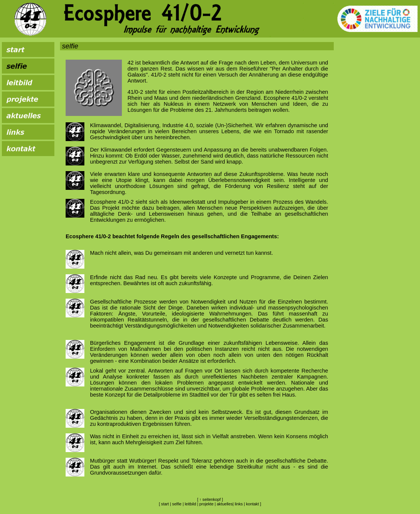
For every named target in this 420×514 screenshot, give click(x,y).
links (239, 504)
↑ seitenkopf (210, 499)
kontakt (252, 504)
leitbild (190, 504)
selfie (177, 504)
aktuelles (225, 504)
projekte (207, 504)
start (165, 504)
